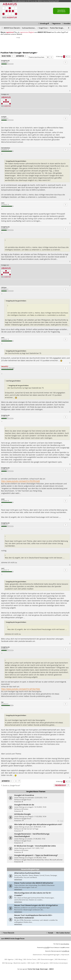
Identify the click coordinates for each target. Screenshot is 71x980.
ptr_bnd (30, 827)
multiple (4, 117)
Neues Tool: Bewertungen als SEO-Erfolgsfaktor (36, 905)
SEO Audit (31, 963)
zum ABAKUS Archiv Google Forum (13, 939)
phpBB (47, 947)
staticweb (30, 798)
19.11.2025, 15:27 (38, 848)
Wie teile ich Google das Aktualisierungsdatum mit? (38, 824)
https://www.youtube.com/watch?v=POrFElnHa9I (20, 481)
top (2, 702)
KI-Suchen (25, 809)
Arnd (29, 848)
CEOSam (4, 288)
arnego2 (30, 807)
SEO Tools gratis (43, 963)
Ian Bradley (65, 944)
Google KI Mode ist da (24, 805)
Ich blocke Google (22, 814)
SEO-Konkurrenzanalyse (59, 963)
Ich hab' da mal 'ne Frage (30, 829)
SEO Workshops (61, 959)
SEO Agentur (9, 959)
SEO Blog (19, 959)
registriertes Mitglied (27, 32)
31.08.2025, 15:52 (39, 839)
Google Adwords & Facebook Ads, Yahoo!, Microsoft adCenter (42, 860)
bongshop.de (5, 61)
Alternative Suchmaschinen (27, 873)
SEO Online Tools (30, 959)
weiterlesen (18, 879)
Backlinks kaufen (20, 963)
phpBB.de (66, 951)
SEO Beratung (7, 963)
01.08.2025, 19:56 (40, 858)
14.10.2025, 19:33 (40, 807)
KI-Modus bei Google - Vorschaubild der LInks (35, 846)
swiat (3, 499)
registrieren (10, 32)
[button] (69, 57)
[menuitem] (66, 24)
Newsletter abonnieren (61, 11)
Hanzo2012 (5, 366)
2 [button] (67, 56)
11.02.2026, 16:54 (40, 816)
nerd (3, 203)
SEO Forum (31, 1)
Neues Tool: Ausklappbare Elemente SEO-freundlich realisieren (33, 917)
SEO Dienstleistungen (46, 959)
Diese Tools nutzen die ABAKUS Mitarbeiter (34, 883)
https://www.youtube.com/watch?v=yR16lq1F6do (21, 689)
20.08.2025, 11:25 (40, 827)
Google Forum (26, 800)
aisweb (30, 839)
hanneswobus (6, 148)
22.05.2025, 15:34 (41, 798)
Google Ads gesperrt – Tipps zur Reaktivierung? (36, 855)
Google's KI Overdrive (24, 795)
